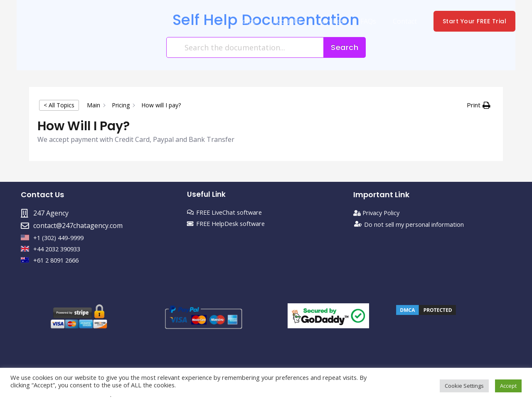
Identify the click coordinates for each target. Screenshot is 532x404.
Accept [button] (508, 386)
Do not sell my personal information (421, 226)
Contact (406, 21)
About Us (299, 21)
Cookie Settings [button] (464, 386)
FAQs (373, 21)
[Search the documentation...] (245, 47)
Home (262, 21)
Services (339, 21)
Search (345, 47)
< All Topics (59, 105)
